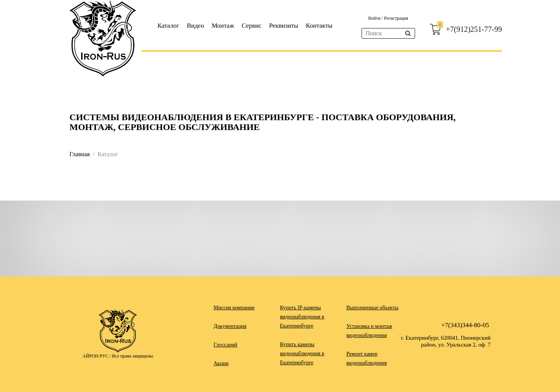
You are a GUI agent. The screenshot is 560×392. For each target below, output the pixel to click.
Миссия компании (234, 308)
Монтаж (223, 26)
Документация (230, 326)
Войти (375, 18)
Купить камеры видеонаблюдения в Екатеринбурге (302, 354)
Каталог (168, 26)
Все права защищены (132, 356)
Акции (221, 363)
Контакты (319, 26)
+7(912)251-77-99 (474, 29)
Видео (196, 26)
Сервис (252, 26)
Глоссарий (225, 345)
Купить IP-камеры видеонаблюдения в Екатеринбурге (302, 317)
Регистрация (396, 18)
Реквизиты (284, 26)
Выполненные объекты (372, 308)
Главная (80, 154)
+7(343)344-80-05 (465, 325)
